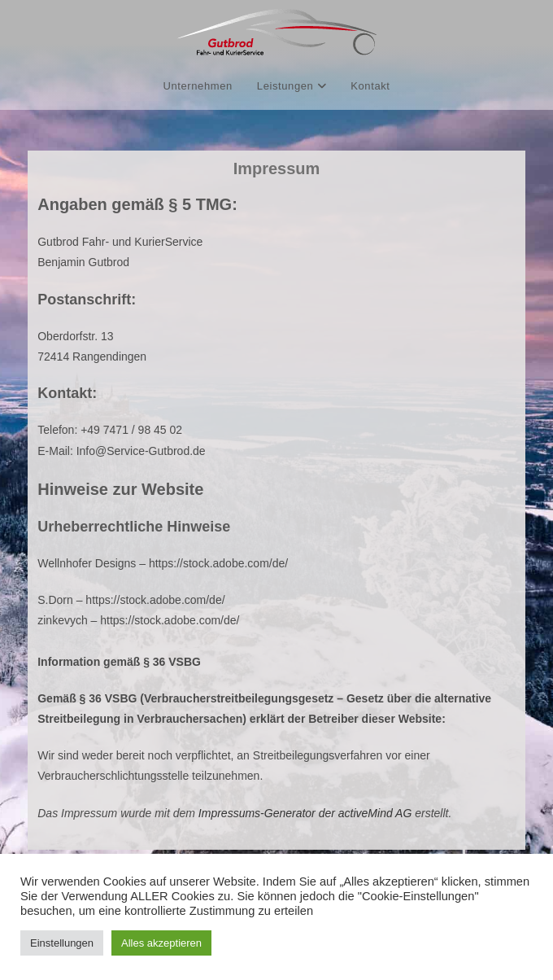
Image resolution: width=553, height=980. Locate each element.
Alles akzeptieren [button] (161, 943)
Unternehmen (197, 86)
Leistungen (292, 86)
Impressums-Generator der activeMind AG (305, 813)
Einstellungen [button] (62, 943)
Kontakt (370, 86)
